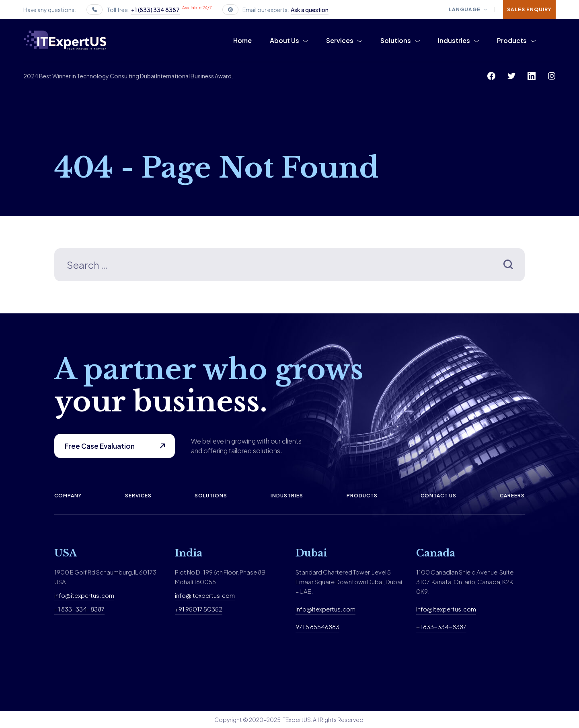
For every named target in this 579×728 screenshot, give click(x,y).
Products (512, 40)
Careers (512, 496)
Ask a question (310, 10)
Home (242, 40)
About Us (284, 40)
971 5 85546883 (317, 627)
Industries (454, 40)
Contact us (438, 496)
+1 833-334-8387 (79, 609)
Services (340, 40)
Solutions (396, 40)
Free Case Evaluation (100, 446)
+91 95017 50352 (199, 609)
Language (465, 9)
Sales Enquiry (529, 9)
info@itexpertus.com (84, 595)
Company (68, 496)
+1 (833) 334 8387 (155, 10)
